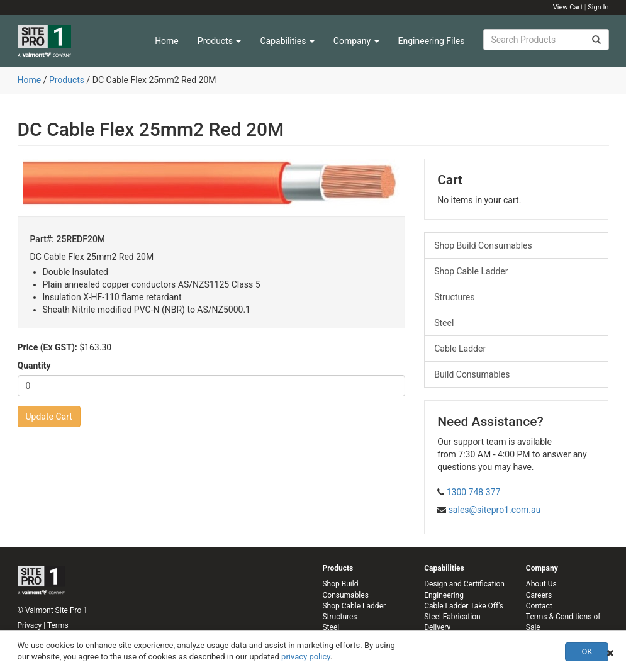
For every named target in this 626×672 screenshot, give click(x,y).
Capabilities (287, 41)
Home (167, 41)
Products (220, 41)
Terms (58, 625)
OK (587, 652)
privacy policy (306, 657)
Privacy (30, 625)
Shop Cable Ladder (471, 271)
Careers (539, 595)
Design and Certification (464, 584)
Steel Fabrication (452, 617)
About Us (541, 584)
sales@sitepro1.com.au (495, 510)
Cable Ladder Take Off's (464, 606)
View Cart (568, 7)
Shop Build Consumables (483, 245)
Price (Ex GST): (48, 347)
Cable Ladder (460, 349)
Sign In (598, 7)
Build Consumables (472, 374)
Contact (539, 606)
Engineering (444, 595)
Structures (454, 297)
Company (356, 41)
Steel (444, 323)
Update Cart (49, 417)
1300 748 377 (474, 492)
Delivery (437, 627)
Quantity (34, 366)
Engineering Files (432, 41)
